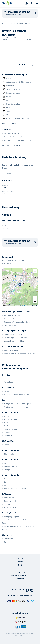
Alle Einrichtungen (11, 123)
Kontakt (20, 562)
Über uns (20, 558)
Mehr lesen (8, 173)
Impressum (20, 578)
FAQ (20, 565)
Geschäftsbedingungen (20, 575)
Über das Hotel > (16, 23)
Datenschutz (20, 572)
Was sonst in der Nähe (12, 145)
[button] (35, 298)
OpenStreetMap (26, 305)
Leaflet (17, 305)
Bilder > (5, 23)
